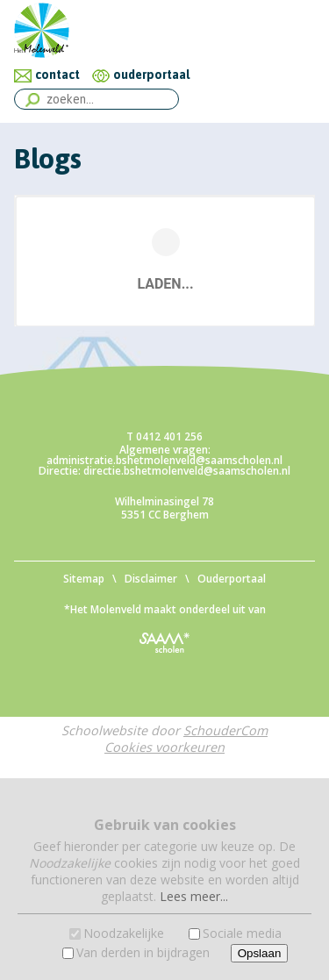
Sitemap (84, 579)
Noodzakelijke (124, 933)
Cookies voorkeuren (164, 747)
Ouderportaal (232, 579)
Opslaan (260, 953)
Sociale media (242, 933)
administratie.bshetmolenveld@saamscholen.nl (164, 460)
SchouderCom (225, 730)
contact (57, 75)
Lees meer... (194, 896)
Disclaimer (151, 579)
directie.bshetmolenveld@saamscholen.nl (187, 471)
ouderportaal (151, 75)
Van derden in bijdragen (143, 952)
